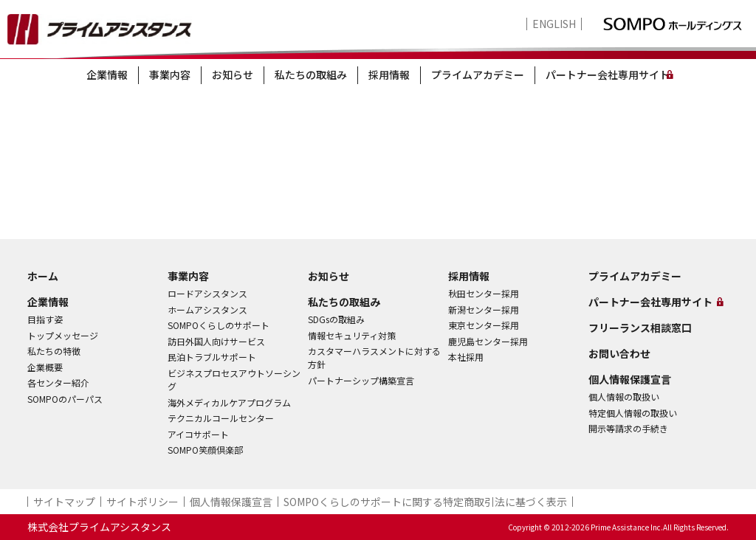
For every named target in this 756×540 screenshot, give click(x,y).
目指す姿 (45, 319)
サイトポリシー (142, 502)
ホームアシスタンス (207, 309)
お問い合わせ (619, 353)
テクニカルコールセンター (221, 418)
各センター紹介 (58, 382)
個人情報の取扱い (624, 397)
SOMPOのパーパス (65, 399)
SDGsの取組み (336, 319)
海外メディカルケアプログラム (229, 402)
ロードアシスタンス (207, 293)
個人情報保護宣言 (630, 379)
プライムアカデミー (478, 75)
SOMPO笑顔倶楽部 (205, 450)
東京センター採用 (484, 325)
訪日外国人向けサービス (216, 341)
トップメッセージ (63, 335)
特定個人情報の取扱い (633, 413)
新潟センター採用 (484, 309)
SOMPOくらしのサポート (219, 325)
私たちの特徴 (54, 351)
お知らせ (233, 75)
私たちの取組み (311, 75)
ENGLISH (554, 24)
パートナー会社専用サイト (608, 75)
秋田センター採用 (484, 293)
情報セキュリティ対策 (352, 335)
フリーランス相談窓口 (640, 328)
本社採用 (466, 357)
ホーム (43, 276)
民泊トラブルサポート (212, 357)
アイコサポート (198, 434)
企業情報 (107, 75)
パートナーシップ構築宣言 (361, 380)
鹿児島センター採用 (488, 341)
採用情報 (389, 75)
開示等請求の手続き (628, 428)
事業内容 (170, 75)
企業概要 (45, 367)
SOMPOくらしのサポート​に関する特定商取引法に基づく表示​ (425, 502)
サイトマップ (64, 502)
